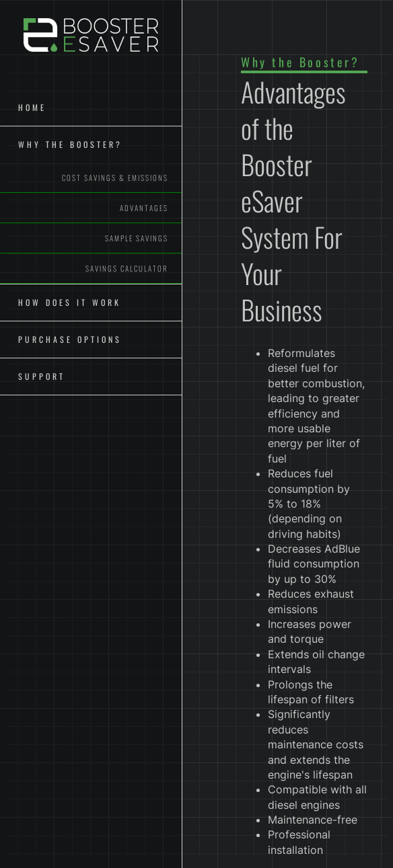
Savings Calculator (127, 268)
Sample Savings (137, 238)
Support (42, 376)
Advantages (144, 208)
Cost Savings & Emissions (115, 177)
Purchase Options (70, 339)
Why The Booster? (70, 144)
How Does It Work (70, 302)
